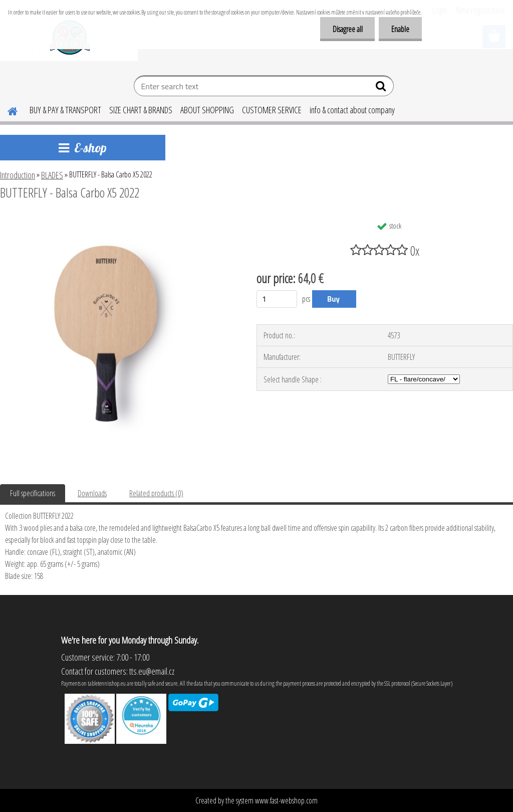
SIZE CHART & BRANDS (141, 110)
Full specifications (33, 493)
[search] (382, 88)
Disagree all (347, 29)
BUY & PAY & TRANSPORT (65, 110)
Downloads (92, 493)
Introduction (18, 175)
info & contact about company (352, 110)
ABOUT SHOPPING (207, 110)
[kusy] (277, 299)
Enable (400, 29)
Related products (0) (156, 493)
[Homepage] (7, 110)
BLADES (52, 175)
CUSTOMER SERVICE (272, 110)
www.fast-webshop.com (286, 800)
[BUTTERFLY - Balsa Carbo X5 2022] (119, 220)
